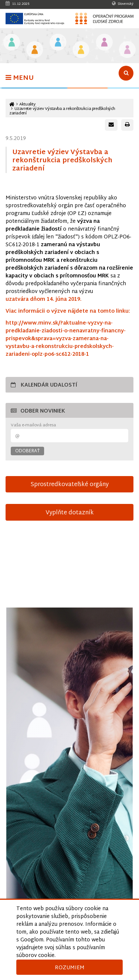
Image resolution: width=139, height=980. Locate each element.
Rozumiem (70, 968)
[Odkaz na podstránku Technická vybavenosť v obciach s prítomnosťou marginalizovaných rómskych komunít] (127, 50)
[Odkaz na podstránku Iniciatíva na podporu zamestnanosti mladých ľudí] (35, 50)
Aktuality (27, 105)
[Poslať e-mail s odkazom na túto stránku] (111, 125)
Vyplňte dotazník (70, 513)
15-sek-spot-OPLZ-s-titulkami (69, 568)
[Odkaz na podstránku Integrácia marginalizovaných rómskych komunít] (104, 43)
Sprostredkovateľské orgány (69, 485)
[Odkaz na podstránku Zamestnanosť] (58, 43)
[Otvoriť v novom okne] (69, 775)
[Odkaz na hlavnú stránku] (12, 105)
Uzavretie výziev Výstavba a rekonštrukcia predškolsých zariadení (62, 111)
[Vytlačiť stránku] (127, 125)
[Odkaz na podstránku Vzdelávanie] (12, 43)
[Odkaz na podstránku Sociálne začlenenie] (81, 50)
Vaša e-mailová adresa (33, 425)
